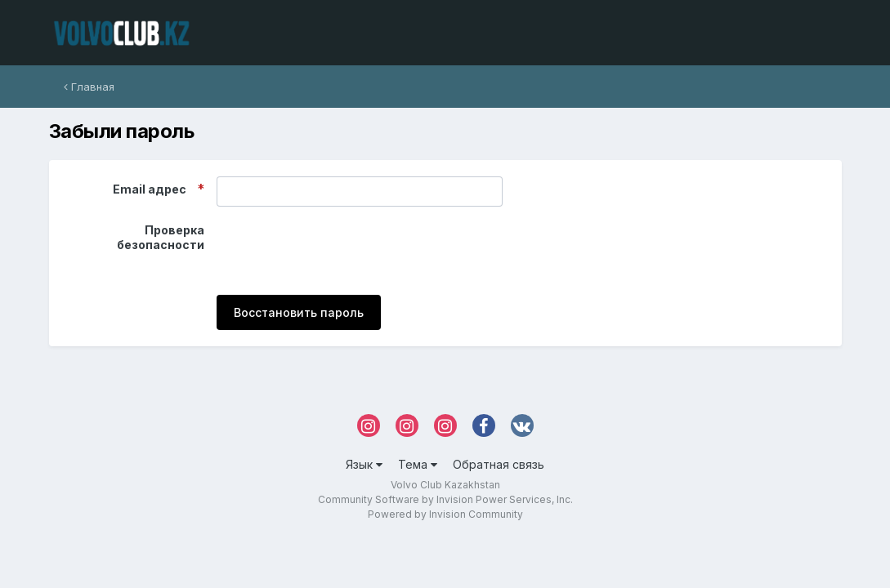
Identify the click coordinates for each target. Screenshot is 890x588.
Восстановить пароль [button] (299, 312)
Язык (364, 464)
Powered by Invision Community (445, 514)
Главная (89, 87)
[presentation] (341, 251)
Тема (418, 464)
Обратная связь (499, 464)
